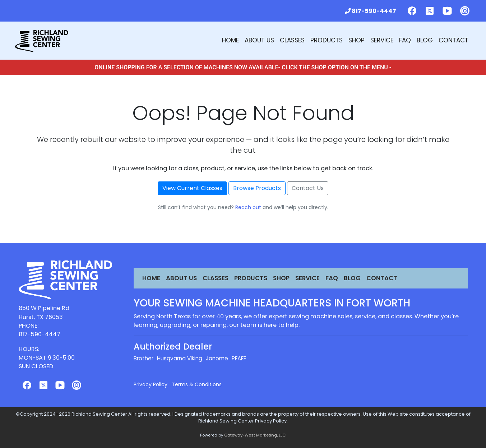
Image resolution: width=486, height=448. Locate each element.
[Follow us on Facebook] (412, 11)
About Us (259, 40)
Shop (357, 40)
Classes (292, 40)
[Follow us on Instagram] (465, 11)
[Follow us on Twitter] (430, 11)
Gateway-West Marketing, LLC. (255, 435)
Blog (425, 40)
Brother (144, 358)
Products (327, 40)
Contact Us (308, 188)
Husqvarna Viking (180, 358)
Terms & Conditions (197, 384)
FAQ (405, 40)
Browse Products (257, 188)
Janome (217, 358)
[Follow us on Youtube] (447, 11)
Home (230, 40)
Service (382, 40)
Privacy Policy (151, 384)
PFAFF (239, 358)
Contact (453, 40)
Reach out (248, 207)
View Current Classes (192, 188)
